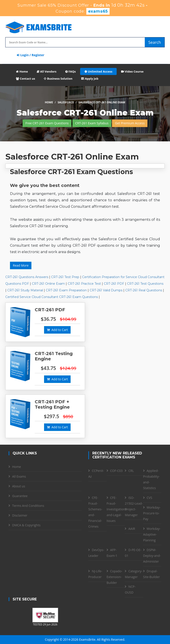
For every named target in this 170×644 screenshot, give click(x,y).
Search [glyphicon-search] (155, 42)
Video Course (132, 71)
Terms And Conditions (28, 506)
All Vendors (47, 71)
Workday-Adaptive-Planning (152, 534)
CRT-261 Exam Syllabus (92, 123)
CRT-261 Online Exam (48, 284)
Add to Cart (57, 330)
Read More (21, 265)
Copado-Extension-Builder (115, 577)
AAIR (132, 529)
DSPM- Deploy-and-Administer (152, 556)
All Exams (19, 476)
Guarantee (20, 496)
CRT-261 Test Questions (145, 284)
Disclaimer (20, 515)
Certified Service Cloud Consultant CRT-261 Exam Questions (52, 297)
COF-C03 (116, 471)
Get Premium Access (130, 123)
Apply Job (90, 79)
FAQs (71, 71)
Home (22, 71)
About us (19, 486)
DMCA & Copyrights (26, 525)
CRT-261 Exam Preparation (66, 290)
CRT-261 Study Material (25, 290)
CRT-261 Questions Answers (27, 277)
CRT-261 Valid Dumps (106, 290)
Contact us (25, 79)
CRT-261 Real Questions (144, 290)
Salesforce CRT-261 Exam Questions (71, 172)
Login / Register (31, 55)
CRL (131, 471)
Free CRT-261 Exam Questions (47, 123)
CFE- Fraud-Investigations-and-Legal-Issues (117, 509)
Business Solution (58, 79)
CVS (150, 498)
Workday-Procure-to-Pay (152, 513)
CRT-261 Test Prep (65, 277)
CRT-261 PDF (114, 284)
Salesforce (66, 102)
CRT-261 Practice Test (84, 284)
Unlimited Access (98, 71)
